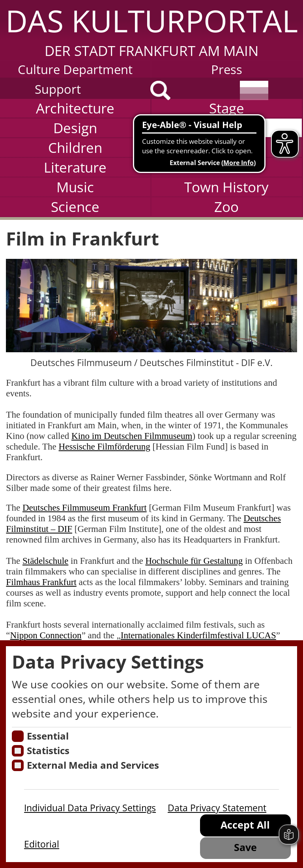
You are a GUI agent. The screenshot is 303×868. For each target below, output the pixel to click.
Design (75, 128)
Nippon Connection (46, 635)
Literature (75, 167)
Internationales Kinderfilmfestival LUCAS (198, 635)
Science (75, 207)
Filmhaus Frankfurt (41, 582)
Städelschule (45, 561)
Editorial (42, 844)
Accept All (245, 825)
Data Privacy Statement (217, 808)
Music (75, 187)
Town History (226, 187)
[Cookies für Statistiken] (18, 751)
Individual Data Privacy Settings (90, 808)
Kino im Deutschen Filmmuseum (132, 436)
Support (58, 89)
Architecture (75, 108)
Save (245, 847)
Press (227, 69)
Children (75, 148)
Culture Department (75, 69)
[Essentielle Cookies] (18, 736)
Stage (227, 108)
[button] (151, 30)
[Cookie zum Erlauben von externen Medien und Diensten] (18, 765)
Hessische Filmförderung (105, 446)
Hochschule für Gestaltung (194, 561)
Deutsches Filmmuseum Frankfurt (85, 507)
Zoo (226, 207)
